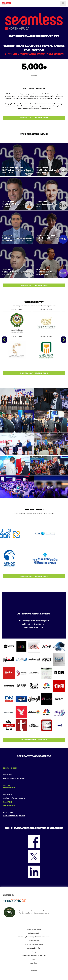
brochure (34, 971)
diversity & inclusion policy (34, 944)
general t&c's (34, 963)
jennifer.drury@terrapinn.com (14, 816)
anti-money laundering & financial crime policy (34, 937)
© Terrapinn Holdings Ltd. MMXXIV (34, 956)
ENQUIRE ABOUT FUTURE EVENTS (34, 740)
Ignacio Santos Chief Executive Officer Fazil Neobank (46, 272)
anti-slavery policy (34, 933)
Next (64, 343)
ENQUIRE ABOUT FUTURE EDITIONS (34, 285)
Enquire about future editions (34, 118)
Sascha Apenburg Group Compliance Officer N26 (47, 204)
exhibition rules (34, 941)
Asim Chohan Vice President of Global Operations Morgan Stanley (17, 238)
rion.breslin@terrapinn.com (13, 798)
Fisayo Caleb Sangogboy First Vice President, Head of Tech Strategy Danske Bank (20, 170)
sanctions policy (34, 952)
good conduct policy (34, 929)
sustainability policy (34, 948)
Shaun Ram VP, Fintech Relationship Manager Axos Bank (16, 272)
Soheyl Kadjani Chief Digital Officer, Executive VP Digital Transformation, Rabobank (26, 204)
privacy (34, 959)
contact (34, 967)
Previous (5, 343)
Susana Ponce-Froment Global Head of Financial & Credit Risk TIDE (52, 238)
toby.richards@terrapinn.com (14, 778)
